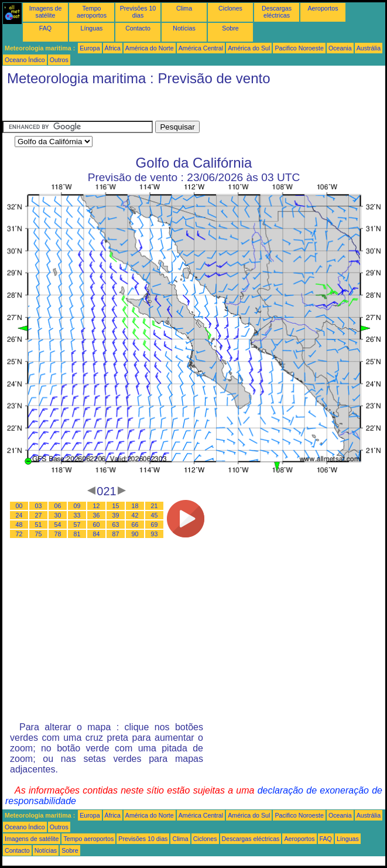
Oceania (340, 48)
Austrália (369, 48)
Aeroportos (323, 8)
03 (39, 506)
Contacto (138, 28)
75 (39, 534)
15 (116, 506)
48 (19, 525)
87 (116, 534)
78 (58, 534)
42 (135, 515)
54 (58, 525)
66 (135, 525)
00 (19, 506)
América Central (201, 48)
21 (155, 506)
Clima (184, 8)
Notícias (184, 28)
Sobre (230, 28)
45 (155, 515)
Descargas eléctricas (277, 12)
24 (19, 515)
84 (97, 534)
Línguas (92, 28)
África (113, 48)
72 (19, 534)
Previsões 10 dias (138, 12)
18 (135, 506)
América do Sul (249, 48)
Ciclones (230, 8)
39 (116, 515)
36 (97, 515)
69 (155, 525)
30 (58, 515)
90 (135, 534)
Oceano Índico (25, 60)
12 (97, 506)
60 (97, 525)
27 (39, 515)
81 (77, 534)
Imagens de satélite (46, 12)
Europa (90, 48)
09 (77, 506)
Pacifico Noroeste (299, 48)
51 (39, 525)
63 (116, 525)
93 (155, 534)
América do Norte (150, 48)
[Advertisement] (96, 106)
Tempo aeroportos (92, 12)
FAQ (45, 28)
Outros (59, 60)
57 (77, 525)
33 (77, 515)
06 (58, 506)
